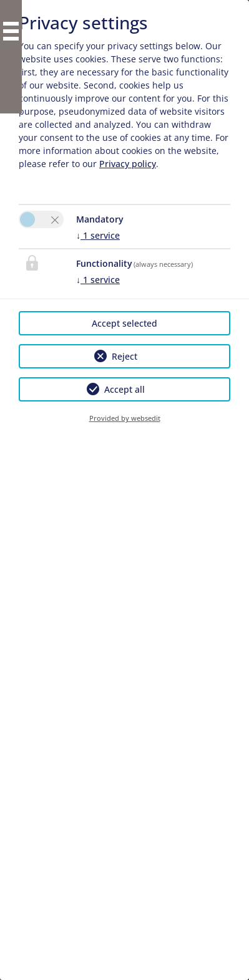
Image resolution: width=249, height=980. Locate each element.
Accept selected (124, 323)
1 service (98, 235)
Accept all (124, 389)
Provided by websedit (125, 418)
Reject (124, 356)
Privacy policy (128, 164)
